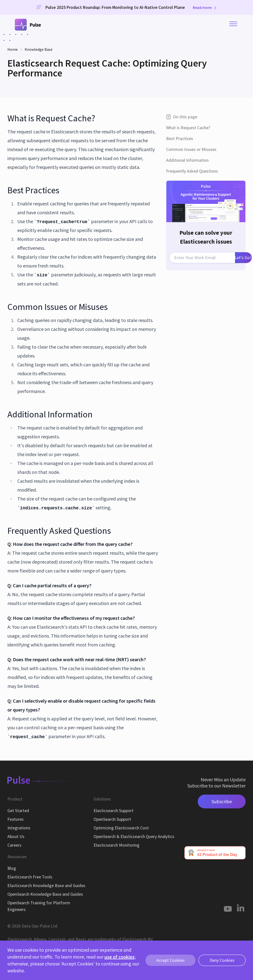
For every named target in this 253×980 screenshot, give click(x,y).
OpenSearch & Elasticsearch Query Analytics (134, 836)
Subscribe (222, 801)
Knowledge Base (39, 49)
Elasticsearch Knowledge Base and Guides (46, 885)
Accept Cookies (170, 960)
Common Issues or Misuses (191, 149)
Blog (12, 868)
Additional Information (187, 160)
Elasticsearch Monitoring (117, 845)
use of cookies (119, 957)
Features (16, 819)
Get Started (18, 811)
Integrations (19, 828)
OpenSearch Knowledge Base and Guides (45, 894)
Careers (14, 845)
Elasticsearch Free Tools (30, 877)
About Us (16, 836)
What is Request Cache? (188, 128)
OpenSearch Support (112, 819)
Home (13, 49)
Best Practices (180, 138)
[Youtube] (228, 908)
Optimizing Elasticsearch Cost (121, 828)
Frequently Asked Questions (192, 171)
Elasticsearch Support (114, 811)
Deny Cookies (222, 960)
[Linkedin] (241, 908)
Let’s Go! (243, 258)
